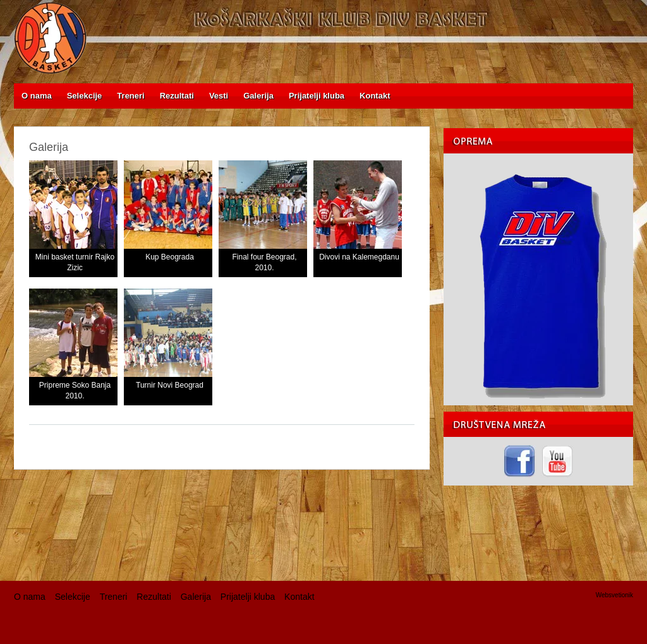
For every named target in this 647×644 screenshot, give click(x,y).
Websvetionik (614, 595)
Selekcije (73, 597)
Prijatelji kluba (248, 597)
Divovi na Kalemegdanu (359, 257)
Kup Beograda (170, 257)
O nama (30, 597)
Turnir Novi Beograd (170, 385)
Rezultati (154, 597)
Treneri (114, 597)
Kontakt (299, 597)
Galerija (196, 597)
